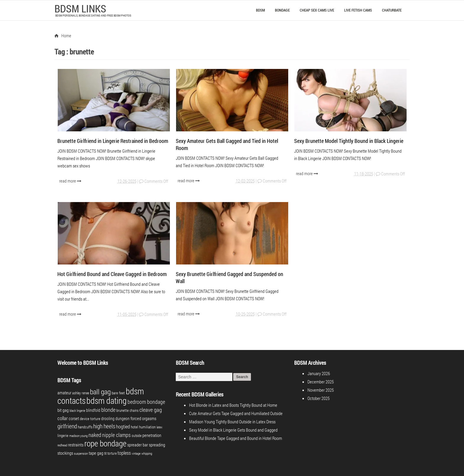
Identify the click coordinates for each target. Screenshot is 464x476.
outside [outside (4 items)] (137, 435)
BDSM (260, 10)
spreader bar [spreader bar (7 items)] (138, 445)
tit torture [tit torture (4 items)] (110, 453)
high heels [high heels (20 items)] (104, 426)
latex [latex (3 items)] (159, 427)
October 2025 (319, 398)
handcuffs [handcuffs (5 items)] (85, 427)
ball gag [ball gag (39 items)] (100, 392)
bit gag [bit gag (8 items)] (63, 410)
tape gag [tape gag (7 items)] (96, 453)
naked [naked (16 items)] (95, 435)
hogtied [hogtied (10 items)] (123, 426)
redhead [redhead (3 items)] (62, 445)
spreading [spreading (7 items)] (157, 445)
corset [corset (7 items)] (74, 418)
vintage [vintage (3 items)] (136, 454)
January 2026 (319, 373)
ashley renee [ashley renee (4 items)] (81, 393)
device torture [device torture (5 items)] (90, 419)
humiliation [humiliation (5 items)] (147, 427)
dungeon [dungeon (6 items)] (123, 418)
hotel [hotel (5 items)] (134, 427)
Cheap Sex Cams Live (317, 10)
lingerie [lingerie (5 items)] (63, 435)
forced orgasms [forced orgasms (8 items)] (143, 418)
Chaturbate (392, 10)
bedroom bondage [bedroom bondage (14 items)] (146, 402)
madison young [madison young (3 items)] (78, 436)
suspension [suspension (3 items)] (81, 454)
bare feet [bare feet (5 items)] (118, 393)
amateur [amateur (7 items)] (64, 393)
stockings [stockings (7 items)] (65, 453)
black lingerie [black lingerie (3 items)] (77, 411)
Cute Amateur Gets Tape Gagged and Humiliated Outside (236, 413)
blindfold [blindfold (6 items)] (93, 410)
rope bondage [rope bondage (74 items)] (105, 443)
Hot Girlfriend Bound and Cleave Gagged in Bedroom (112, 274)
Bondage (282, 10)
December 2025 (321, 382)
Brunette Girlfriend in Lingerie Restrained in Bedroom (113, 141)
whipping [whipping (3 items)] (147, 454)
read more (71, 181)
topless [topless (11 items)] (124, 453)
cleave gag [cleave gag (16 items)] (151, 410)
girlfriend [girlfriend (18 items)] (67, 426)
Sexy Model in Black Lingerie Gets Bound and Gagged (233, 430)
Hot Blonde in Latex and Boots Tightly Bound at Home (233, 405)
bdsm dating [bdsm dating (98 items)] (107, 400)
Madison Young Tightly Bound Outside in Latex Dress (232, 422)
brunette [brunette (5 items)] (123, 410)
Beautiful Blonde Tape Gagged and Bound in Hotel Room (236, 438)
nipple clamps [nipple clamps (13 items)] (116, 435)
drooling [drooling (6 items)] (108, 418)
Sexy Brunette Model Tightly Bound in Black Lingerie (349, 141)
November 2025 (321, 390)
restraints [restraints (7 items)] (76, 445)
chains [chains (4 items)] (134, 410)
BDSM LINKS (80, 8)
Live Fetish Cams (358, 10)
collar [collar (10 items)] (63, 418)
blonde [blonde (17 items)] (108, 410)
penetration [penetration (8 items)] (152, 435)
